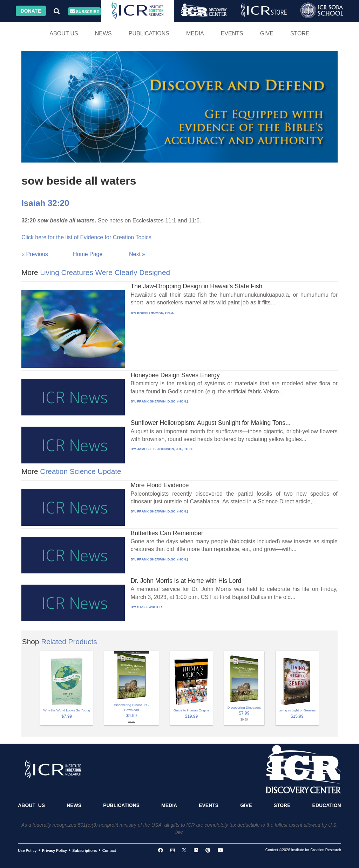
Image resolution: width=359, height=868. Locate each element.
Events (232, 33)
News (103, 33)
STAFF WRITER (150, 607)
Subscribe (84, 11)
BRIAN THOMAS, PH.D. (156, 313)
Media (195, 33)
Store (300, 33)
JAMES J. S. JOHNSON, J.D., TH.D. (165, 449)
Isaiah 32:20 (45, 203)
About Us (64, 33)
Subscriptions (84, 850)
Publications (149, 33)
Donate (31, 11)
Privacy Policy (55, 850)
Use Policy (27, 850)
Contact (109, 850)
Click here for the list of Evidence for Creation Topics (86, 237)
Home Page (88, 254)
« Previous (35, 254)
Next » (137, 254)
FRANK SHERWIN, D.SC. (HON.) (162, 401)
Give (267, 33)
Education (327, 805)
